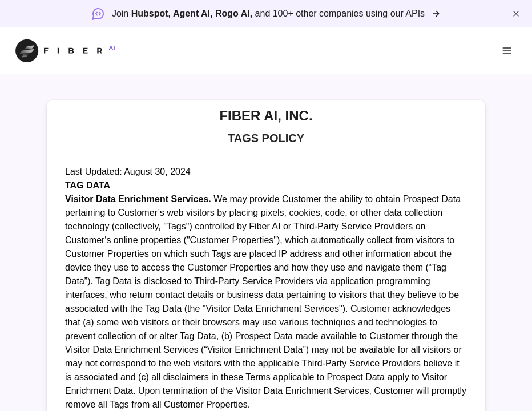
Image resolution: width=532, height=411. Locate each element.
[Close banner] (516, 14)
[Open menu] (507, 51)
